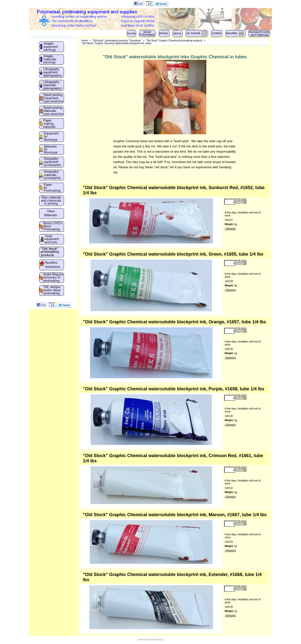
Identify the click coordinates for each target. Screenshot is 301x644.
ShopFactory (156, 640)
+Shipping (230, 229)
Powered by (144, 640)
